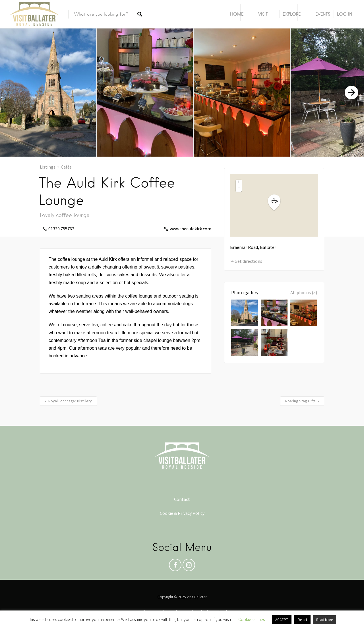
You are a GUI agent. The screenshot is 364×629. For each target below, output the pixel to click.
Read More (324, 620)
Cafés (66, 167)
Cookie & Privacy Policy (182, 513)
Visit (263, 14)
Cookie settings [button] (252, 619)
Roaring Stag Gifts (300, 401)
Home (237, 14)
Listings (48, 167)
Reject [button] (302, 620)
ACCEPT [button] (282, 620)
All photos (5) (304, 292)
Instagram (189, 566)
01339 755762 (61, 229)
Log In (345, 14)
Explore (292, 14)
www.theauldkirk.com (191, 229)
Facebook (175, 566)
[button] (278, 203)
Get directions (248, 261)
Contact (182, 499)
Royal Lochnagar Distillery (70, 401)
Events (323, 14)
